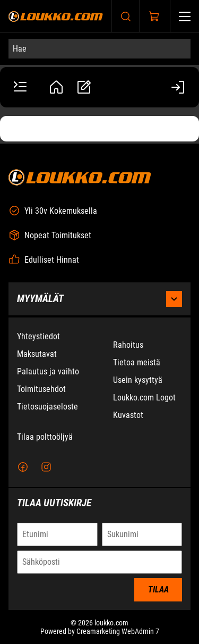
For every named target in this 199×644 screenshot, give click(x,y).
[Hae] (99, 49)
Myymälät (99, 299)
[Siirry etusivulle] (56, 16)
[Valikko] (185, 16)
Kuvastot (128, 416)
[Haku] (126, 16)
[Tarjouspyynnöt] (84, 87)
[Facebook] (23, 467)
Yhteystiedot (38, 337)
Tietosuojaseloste (47, 407)
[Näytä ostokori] (154, 16)
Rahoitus (128, 345)
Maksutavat (37, 354)
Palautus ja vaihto (48, 372)
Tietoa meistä (137, 363)
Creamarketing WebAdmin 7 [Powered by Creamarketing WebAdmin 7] (118, 632)
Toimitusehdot (41, 390)
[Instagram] (46, 467)
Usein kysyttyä (138, 380)
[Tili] (56, 87)
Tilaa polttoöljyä (45, 437)
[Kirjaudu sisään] (179, 87)
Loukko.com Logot (144, 398)
